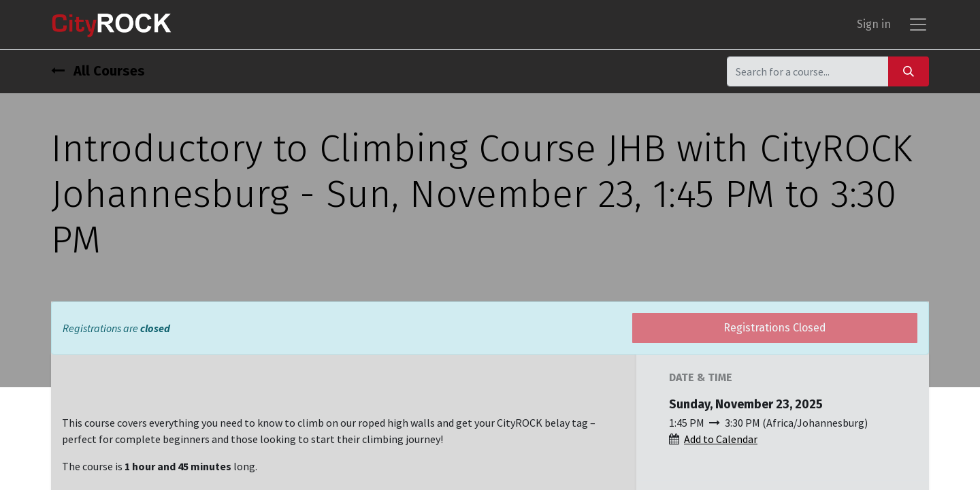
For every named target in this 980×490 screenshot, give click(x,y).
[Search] (909, 71)
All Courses (98, 71)
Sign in (874, 24)
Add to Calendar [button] (721, 439)
